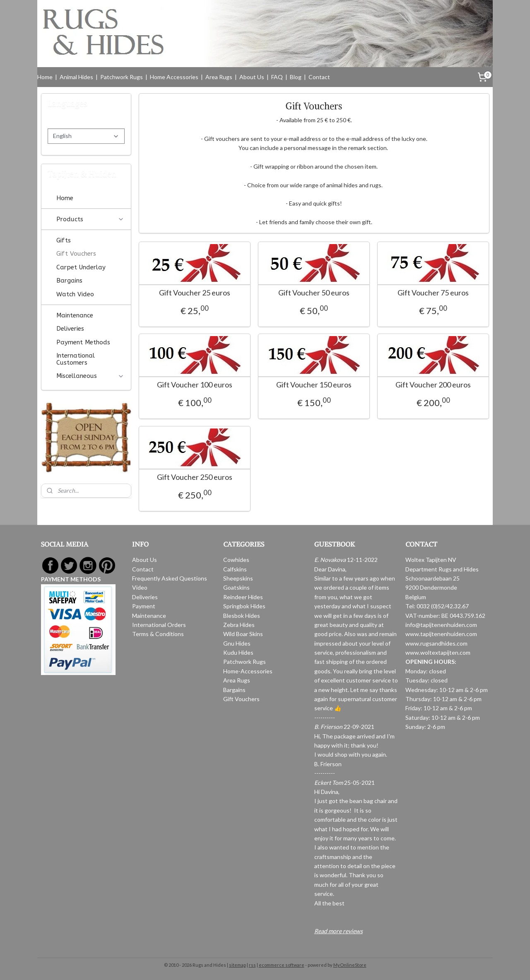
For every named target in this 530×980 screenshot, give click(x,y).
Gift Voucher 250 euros (195, 477)
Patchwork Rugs (122, 77)
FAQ (277, 77)
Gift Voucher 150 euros (314, 385)
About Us (252, 77)
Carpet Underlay (81, 267)
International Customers (76, 359)
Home (45, 77)
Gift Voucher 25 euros (195, 293)
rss (252, 965)
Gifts (64, 240)
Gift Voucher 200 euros (433, 385)
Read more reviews (338, 931)
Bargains (69, 281)
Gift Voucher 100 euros (195, 385)
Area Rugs (219, 77)
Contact (319, 77)
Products (90, 219)
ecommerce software (282, 965)
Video (140, 587)
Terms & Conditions (158, 634)
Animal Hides (76, 77)
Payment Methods (83, 342)
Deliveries (70, 329)
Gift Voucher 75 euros (433, 293)
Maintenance (75, 315)
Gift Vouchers (76, 254)
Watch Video (75, 294)
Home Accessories (174, 77)
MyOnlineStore (350, 965)
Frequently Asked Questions (170, 578)
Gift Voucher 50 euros (314, 293)
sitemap (237, 965)
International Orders (159, 625)
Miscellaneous (90, 376)
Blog (296, 77)
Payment (144, 606)
